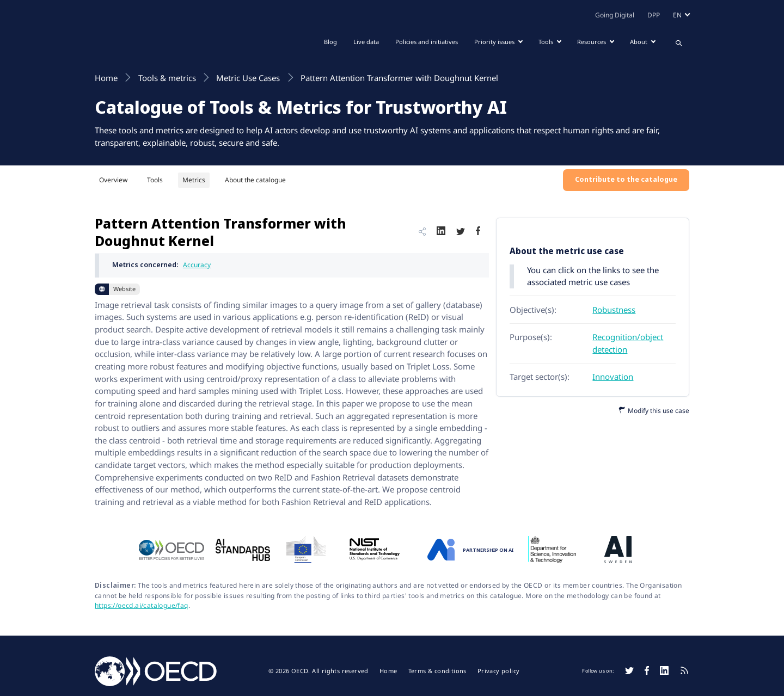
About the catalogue (255, 180)
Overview (113, 180)
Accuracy (197, 265)
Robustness (614, 310)
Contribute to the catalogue (626, 179)
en (677, 15)
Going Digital (615, 15)
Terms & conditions (437, 671)
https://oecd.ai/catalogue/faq (142, 605)
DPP (654, 15)
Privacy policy (499, 671)
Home (388, 671)
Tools (155, 180)
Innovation (613, 377)
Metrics (194, 180)
